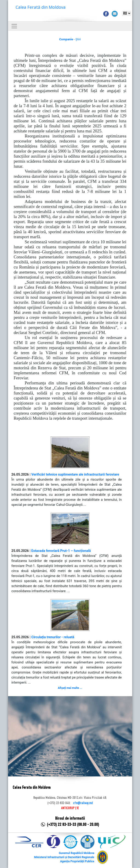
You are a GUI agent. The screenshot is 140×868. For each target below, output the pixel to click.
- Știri (70, 39)
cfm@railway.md (83, 803)
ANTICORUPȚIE (70, 808)
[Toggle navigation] (14, 26)
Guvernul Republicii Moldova (77, 853)
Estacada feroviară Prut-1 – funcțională (61, 551)
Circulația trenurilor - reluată (53, 637)
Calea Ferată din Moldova (41, 7)
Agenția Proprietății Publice (77, 861)
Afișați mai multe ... (70, 688)
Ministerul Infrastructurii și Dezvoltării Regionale (64, 857)
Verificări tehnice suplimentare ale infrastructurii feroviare (75, 474)
